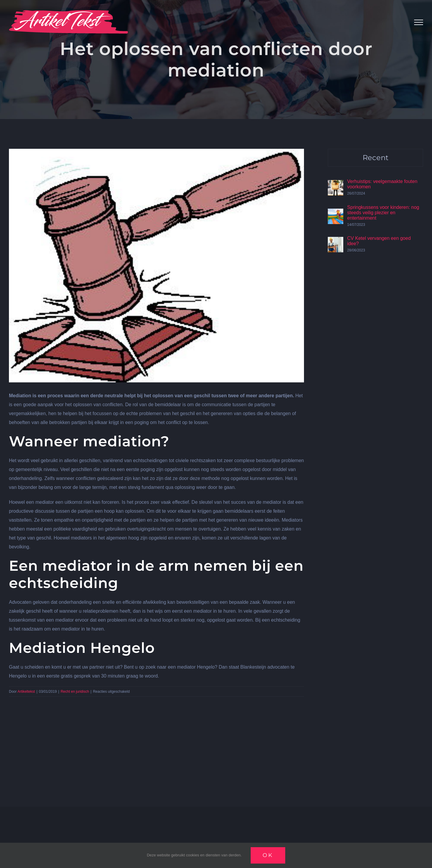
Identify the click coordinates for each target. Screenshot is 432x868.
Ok (268, 855)
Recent (376, 158)
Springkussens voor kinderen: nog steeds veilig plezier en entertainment (383, 213)
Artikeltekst (26, 692)
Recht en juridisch (75, 692)
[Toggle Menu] (419, 22)
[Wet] (156, 266)
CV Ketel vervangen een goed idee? (379, 241)
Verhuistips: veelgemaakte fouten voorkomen (382, 184)
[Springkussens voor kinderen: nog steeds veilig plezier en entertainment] (336, 213)
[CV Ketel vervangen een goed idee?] (336, 241)
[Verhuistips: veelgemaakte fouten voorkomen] (336, 184)
